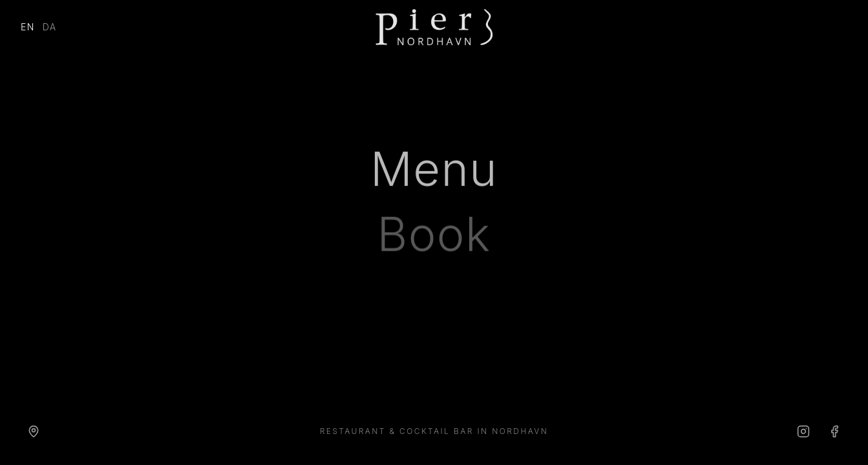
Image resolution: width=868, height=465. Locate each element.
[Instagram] (803, 431)
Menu (434, 170)
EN (28, 27)
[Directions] (34, 431)
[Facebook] (834, 431)
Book (434, 236)
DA (50, 27)
